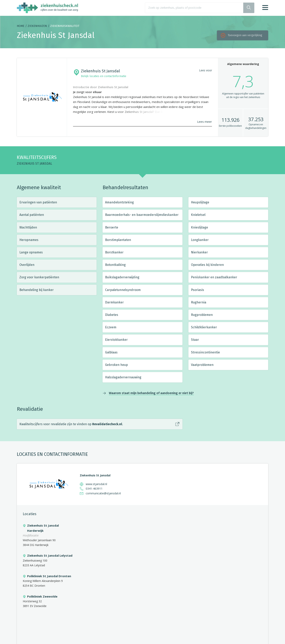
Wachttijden (28, 227)
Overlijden (27, 265)
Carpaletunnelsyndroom (123, 290)
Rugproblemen (202, 315)
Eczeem (111, 327)
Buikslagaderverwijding (122, 277)
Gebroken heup (116, 365)
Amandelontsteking (119, 202)
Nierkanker (199, 252)
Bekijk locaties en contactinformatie (104, 76)
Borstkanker (114, 252)
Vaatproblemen (202, 365)
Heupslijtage (200, 202)
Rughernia (199, 302)
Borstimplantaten (118, 240)
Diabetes (112, 315)
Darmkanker (114, 302)
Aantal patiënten (32, 215)
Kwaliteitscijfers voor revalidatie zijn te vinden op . (71, 424)
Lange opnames (31, 252)
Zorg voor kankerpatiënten (39, 277)
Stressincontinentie (205, 352)
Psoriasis (198, 290)
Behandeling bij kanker (37, 290)
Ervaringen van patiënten (38, 202)
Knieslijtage (199, 227)
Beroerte (112, 227)
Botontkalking (115, 265)
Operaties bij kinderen (207, 265)
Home (21, 26)
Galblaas (111, 352)
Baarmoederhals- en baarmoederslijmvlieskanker (142, 215)
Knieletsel (198, 215)
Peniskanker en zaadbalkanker (214, 277)
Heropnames (29, 240)
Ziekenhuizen (37, 26)
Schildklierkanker (204, 327)
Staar (195, 340)
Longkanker (200, 240)
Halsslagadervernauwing (123, 377)
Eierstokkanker (116, 340)
